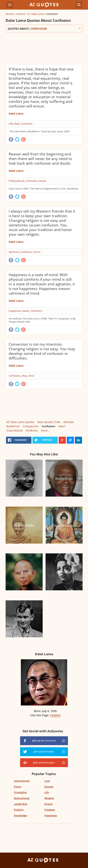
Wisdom (49, 798)
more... (45, 430)
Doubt (42, 181)
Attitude (69, 422)
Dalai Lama (38, 14)
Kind (31, 376)
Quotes (10, 14)
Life (11, 124)
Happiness (15, 311)
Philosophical (16, 181)
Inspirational (15, 430)
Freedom (50, 810)
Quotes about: (44, 29)
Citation (55, 715)
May (25, 376)
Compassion (31, 426)
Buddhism (13, 426)
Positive (19, 810)
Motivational (22, 798)
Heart (62, 426)
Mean (26, 311)
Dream (49, 804)
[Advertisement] (44, 48)
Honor (37, 252)
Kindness (32, 430)
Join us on (44, 741)
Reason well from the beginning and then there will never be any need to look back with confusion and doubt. (40, 159)
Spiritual (13, 252)
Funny (18, 787)
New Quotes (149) (49, 422)
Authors (21, 14)
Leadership (21, 804)
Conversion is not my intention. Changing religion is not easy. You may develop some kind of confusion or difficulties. (42, 351)
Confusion (27, 124)
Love (47, 781)
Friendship (20, 792)
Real (17, 124)
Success (49, 787)
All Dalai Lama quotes (20, 422)
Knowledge (20, 815)
